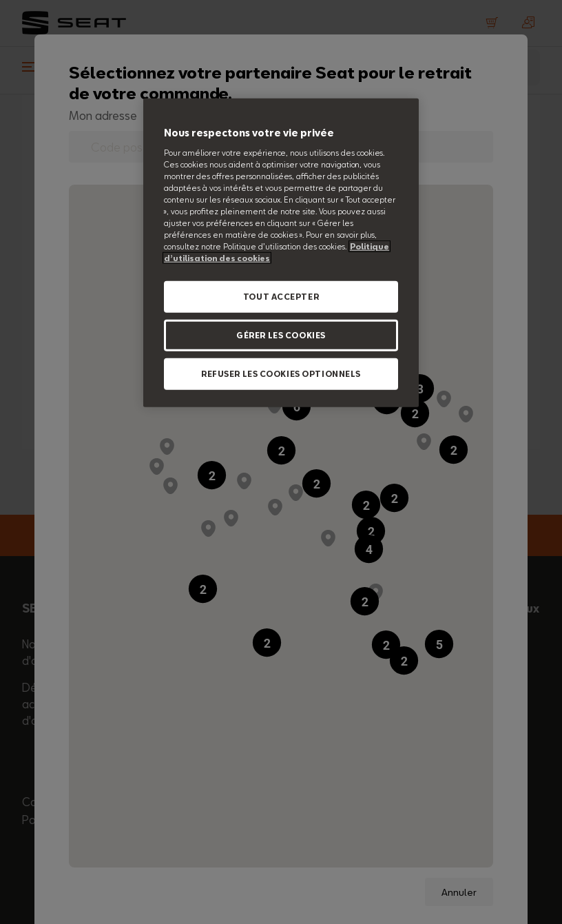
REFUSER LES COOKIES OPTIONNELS (281, 374)
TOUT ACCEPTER (281, 297)
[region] (281, 253)
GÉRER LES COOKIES (281, 335)
